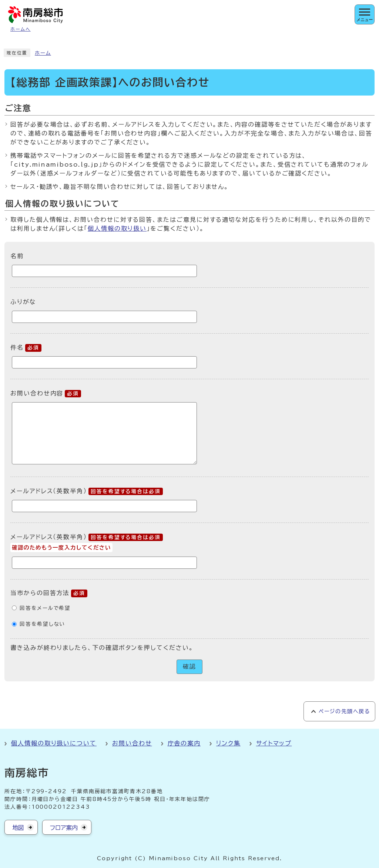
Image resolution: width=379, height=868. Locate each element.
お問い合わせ (132, 743)
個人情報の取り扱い (117, 228)
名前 (17, 256)
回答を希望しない (42, 624)
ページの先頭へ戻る (344, 711)
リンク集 (228, 743)
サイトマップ (274, 743)
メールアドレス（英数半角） (87, 491)
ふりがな (23, 302)
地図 (18, 828)
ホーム (43, 53)
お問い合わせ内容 (46, 393)
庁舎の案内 (184, 743)
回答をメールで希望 (45, 608)
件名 (26, 347)
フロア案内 (64, 828)
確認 (189, 666)
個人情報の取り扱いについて (54, 743)
